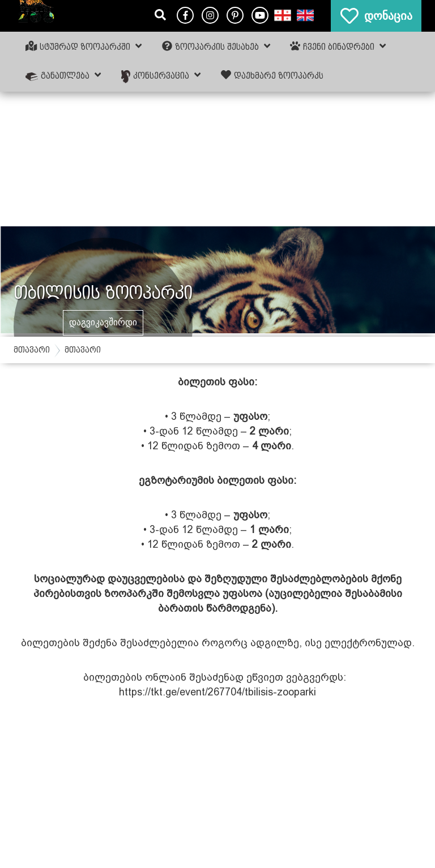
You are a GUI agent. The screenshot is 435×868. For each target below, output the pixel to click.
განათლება (63, 75)
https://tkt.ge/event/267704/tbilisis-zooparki (217, 692)
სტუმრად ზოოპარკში (84, 46)
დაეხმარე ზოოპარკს (272, 75)
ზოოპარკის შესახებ (216, 46)
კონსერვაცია (161, 76)
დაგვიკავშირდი (103, 322)
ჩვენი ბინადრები (338, 46)
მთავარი (32, 350)
